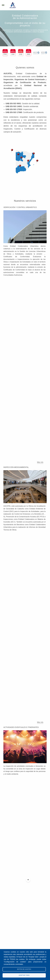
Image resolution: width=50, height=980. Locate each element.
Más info (40, 462)
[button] (18, 156)
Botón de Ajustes (24, 969)
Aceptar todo (24, 975)
